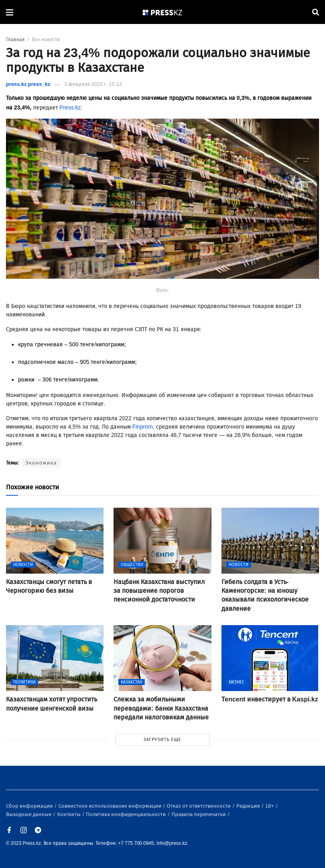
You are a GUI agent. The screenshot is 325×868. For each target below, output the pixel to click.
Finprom (143, 427)
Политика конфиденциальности (127, 814)
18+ (270, 806)
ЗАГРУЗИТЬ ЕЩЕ (162, 740)
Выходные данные (29, 814)
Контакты (70, 814)
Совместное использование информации (111, 806)
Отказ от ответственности (199, 806)
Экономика (41, 463)
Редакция (249, 806)
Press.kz (70, 108)
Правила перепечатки (199, 814)
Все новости (46, 40)
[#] (163, 12)
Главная (15, 40)
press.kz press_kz (28, 84)
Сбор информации (30, 806)
